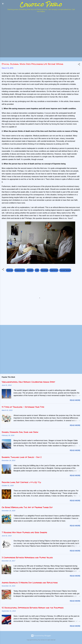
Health (30, 270)
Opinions (54, 270)
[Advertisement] (39, 19)
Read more (75, 400)
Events (10, 270)
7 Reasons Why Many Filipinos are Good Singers (24, 532)
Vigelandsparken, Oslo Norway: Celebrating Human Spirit (28, 382)
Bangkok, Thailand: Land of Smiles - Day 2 (22, 457)
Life (37, 270)
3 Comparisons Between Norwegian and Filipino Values (27, 558)
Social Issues (65, 270)
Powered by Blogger (41, 636)
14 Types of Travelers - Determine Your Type (23, 407)
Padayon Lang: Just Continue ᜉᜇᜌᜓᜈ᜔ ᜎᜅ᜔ (21, 482)
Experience (20, 270)
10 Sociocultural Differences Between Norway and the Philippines (33, 608)
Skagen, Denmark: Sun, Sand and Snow (20, 432)
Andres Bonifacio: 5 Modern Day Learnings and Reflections (30, 583)
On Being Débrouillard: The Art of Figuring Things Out (27, 507)
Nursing (44, 270)
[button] (79, 65)
